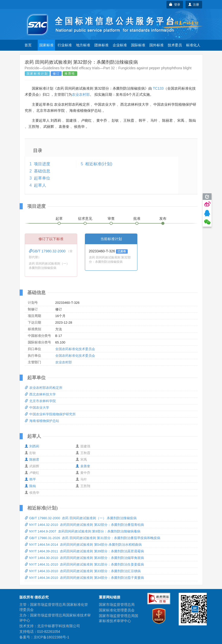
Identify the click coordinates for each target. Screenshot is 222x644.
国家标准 (46, 45)
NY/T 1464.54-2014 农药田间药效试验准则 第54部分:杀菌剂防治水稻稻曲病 (83, 545)
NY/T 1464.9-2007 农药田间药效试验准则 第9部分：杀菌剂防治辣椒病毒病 (83, 531)
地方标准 (83, 45)
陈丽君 (32, 460)
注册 (194, 5)
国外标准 (156, 45)
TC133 (158, 88)
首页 (28, 45)
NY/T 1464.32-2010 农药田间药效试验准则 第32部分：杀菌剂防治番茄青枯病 (84, 525)
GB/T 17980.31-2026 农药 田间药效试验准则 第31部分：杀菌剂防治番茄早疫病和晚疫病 (93, 538)
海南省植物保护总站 (42, 421)
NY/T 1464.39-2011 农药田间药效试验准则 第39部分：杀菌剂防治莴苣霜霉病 (84, 551)
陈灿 (30, 486)
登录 (175, 5)
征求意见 (85, 218)
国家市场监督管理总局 (117, 605)
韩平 (30, 479)
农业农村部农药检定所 (44, 388)
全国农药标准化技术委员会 (75, 349)
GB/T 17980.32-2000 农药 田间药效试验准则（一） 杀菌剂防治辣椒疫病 (81, 518)
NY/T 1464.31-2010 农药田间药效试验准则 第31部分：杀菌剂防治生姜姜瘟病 (84, 564)
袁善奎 (83, 466)
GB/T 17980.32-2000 (48, 251)
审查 (111, 218)
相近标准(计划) (99, 164)
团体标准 (101, 45)
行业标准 (65, 45)
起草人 (40, 185)
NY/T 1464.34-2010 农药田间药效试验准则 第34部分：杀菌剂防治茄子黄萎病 (84, 578)
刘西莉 (32, 446)
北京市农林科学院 (40, 401)
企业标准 (120, 45)
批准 (137, 218)
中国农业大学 (37, 408)
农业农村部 (81, 94)
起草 (59, 218)
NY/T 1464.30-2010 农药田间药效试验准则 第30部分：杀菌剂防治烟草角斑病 (84, 558)
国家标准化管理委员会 (117, 610)
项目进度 (42, 164)
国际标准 (138, 45)
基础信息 (42, 171)
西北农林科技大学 (40, 394)
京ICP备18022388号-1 (51, 637)
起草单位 (42, 178)
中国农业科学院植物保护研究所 (50, 414)
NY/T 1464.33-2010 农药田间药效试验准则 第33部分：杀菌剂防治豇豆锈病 (83, 571)
